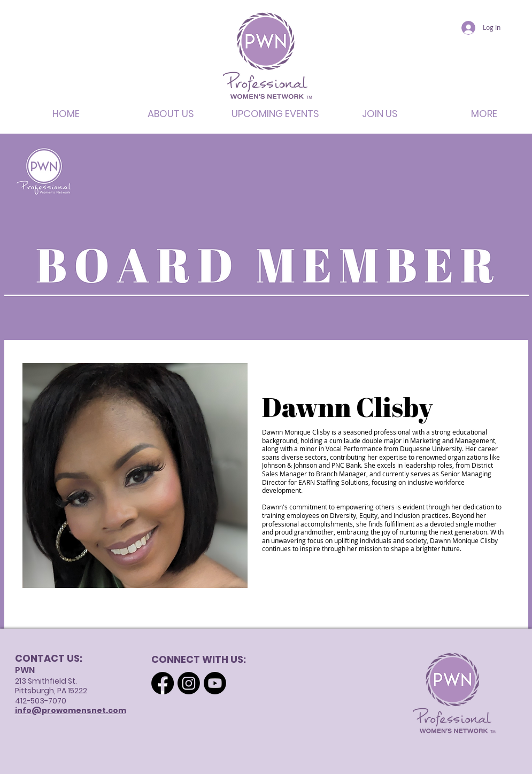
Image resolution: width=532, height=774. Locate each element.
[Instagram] (189, 683)
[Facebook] (163, 683)
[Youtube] (215, 683)
